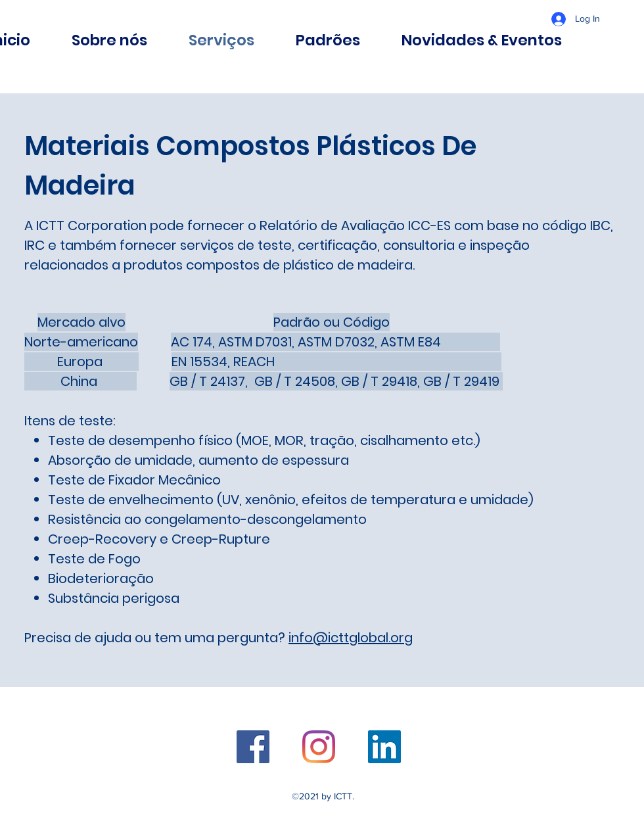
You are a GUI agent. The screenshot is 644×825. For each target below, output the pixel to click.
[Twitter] (319, 747)
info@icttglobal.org (351, 638)
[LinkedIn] (384, 747)
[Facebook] (253, 747)
